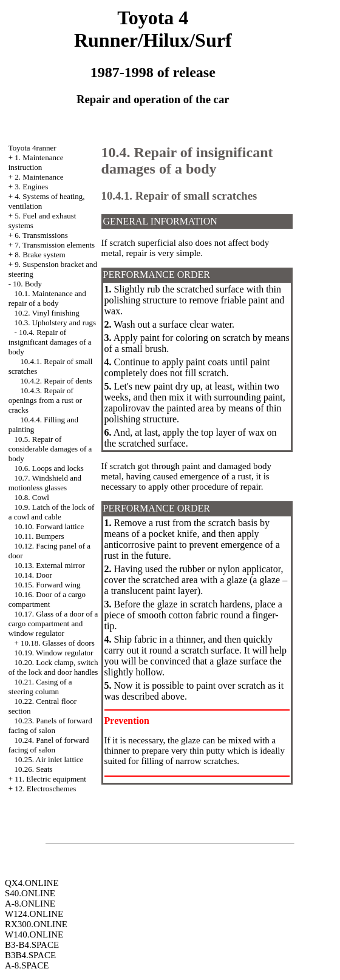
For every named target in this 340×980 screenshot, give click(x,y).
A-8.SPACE (27, 965)
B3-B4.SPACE (32, 945)
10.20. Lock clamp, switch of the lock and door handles (53, 667)
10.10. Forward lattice (49, 526)
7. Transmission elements (55, 245)
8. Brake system (40, 255)
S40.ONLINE (30, 893)
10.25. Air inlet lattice (49, 759)
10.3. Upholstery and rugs (55, 323)
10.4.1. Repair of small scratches (179, 196)
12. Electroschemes (45, 789)
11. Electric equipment (50, 779)
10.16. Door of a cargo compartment (47, 599)
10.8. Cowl (31, 497)
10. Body (27, 284)
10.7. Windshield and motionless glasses (45, 483)
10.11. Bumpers (39, 536)
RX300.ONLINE (36, 924)
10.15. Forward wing (47, 585)
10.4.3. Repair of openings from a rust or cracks (45, 400)
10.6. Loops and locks (49, 468)
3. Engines (31, 187)
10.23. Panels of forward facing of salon (50, 725)
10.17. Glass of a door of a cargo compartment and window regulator (53, 623)
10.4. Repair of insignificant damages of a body (50, 342)
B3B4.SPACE (30, 955)
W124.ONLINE (34, 914)
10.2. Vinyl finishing (46, 313)
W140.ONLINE (34, 934)
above (173, 696)
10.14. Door (33, 575)
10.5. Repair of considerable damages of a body (50, 449)
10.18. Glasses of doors (58, 643)
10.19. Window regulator (53, 653)
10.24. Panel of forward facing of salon (49, 745)
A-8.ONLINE (30, 904)
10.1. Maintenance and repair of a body (47, 298)
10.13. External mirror (49, 565)
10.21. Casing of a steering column (40, 687)
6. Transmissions (41, 235)
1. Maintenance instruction (36, 162)
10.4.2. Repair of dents (56, 381)
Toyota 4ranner (32, 148)
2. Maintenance (39, 177)
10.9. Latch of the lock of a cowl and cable (52, 512)
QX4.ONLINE (32, 883)
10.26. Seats (33, 769)
